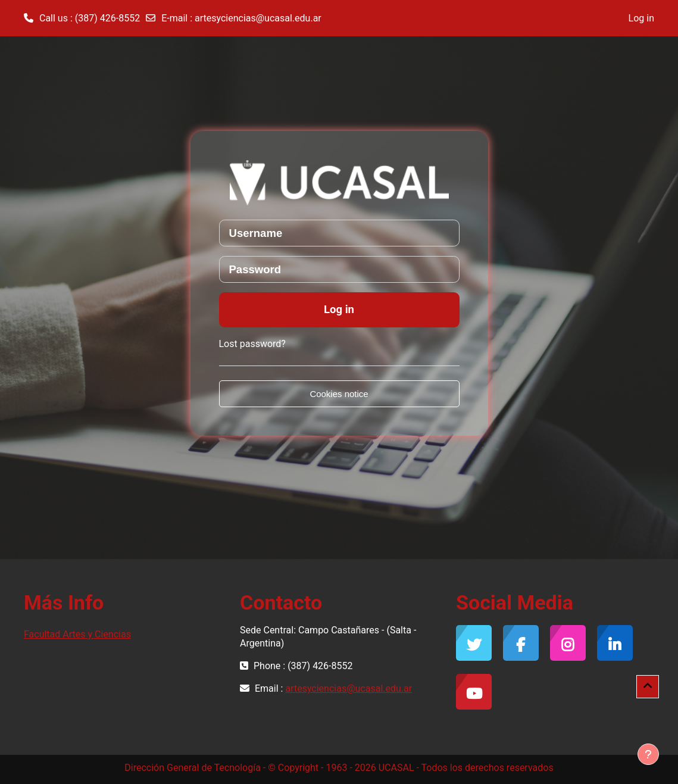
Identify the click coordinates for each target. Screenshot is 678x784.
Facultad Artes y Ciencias (77, 634)
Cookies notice (339, 394)
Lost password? (252, 344)
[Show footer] (648, 754)
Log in (641, 18)
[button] (648, 687)
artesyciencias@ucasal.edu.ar (258, 18)
